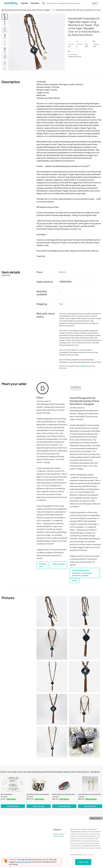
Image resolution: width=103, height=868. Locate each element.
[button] (25, 3)
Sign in (95, 3)
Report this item (96, 818)
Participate (35, 3)
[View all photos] (37, 42)
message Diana (84, 366)
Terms (85, 855)
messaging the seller (24, 862)
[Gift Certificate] (13, 784)
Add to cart (83, 862)
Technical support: (60, 835)
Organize (25, 3)
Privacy (91, 855)
